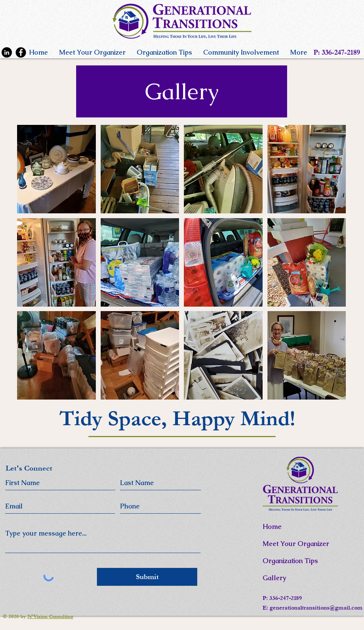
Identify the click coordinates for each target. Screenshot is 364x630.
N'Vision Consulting (51, 617)
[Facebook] (21, 52)
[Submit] (147, 577)
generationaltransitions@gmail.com (316, 608)
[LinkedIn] (7, 52)
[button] (56, 169)
